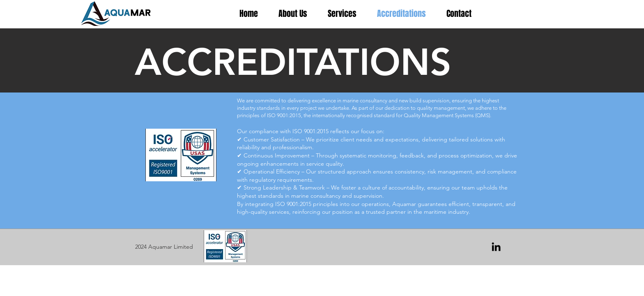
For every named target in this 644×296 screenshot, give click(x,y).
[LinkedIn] (496, 247)
